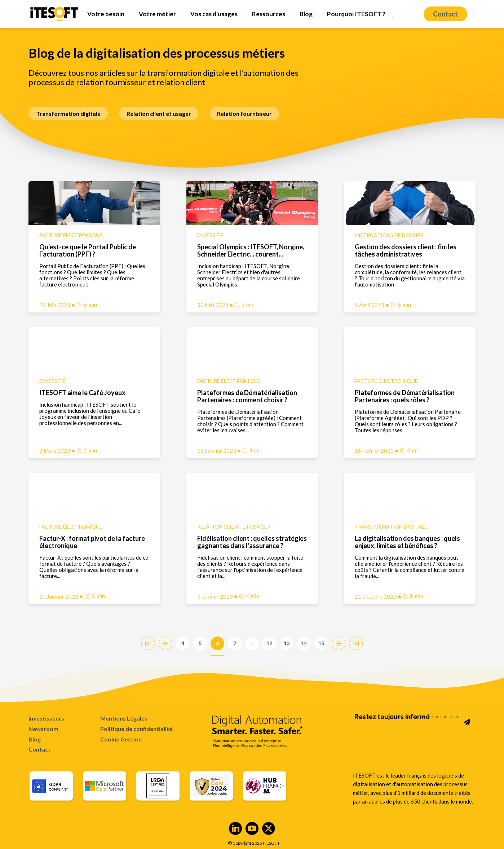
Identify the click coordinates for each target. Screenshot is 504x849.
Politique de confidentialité (136, 729)
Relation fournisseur (244, 113)
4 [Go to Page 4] (183, 643)
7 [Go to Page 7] (235, 643)
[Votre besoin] (106, 14)
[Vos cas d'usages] (214, 14)
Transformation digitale (68, 113)
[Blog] (306, 14)
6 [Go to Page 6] (217, 643)
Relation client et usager (159, 113)
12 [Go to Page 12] (269, 643)
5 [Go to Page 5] (200, 643)
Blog (35, 739)
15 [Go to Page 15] (321, 643)
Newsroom (43, 729)
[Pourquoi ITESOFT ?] (356, 14)
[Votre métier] (157, 14)
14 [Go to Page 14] (304, 643)
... (252, 642)
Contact (39, 749)
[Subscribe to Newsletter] (467, 722)
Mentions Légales (124, 718)
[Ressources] (269, 14)
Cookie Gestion (121, 739)
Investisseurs (46, 718)
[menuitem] (106, 14)
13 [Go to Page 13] (287, 643)
